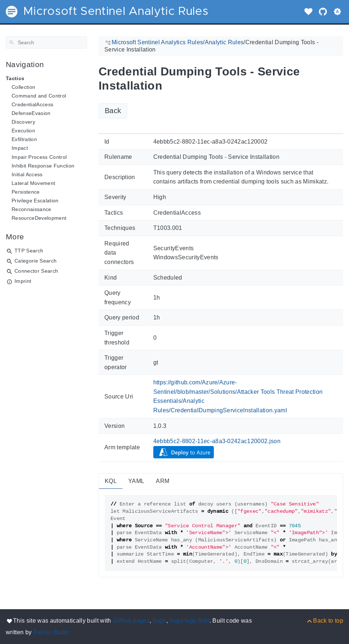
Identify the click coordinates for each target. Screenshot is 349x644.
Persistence (26, 192)
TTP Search (29, 251)
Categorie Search (36, 261)
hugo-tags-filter (190, 621)
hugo (160, 621)
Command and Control (39, 96)
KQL (111, 481)
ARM (163, 481)
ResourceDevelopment (39, 218)
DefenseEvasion (31, 113)
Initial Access (27, 174)
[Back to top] (325, 621)
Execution (23, 131)
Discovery (23, 122)
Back (113, 111)
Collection (23, 87)
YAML (136, 481)
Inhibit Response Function (43, 166)
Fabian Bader (52, 632)
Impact (20, 148)
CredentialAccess (32, 104)
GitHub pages (131, 621)
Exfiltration (24, 139)
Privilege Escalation (35, 201)
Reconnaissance (32, 209)
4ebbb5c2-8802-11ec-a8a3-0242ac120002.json (217, 441)
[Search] (46, 42)
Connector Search (36, 271)
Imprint (23, 281)
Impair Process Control (39, 157)
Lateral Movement (33, 183)
